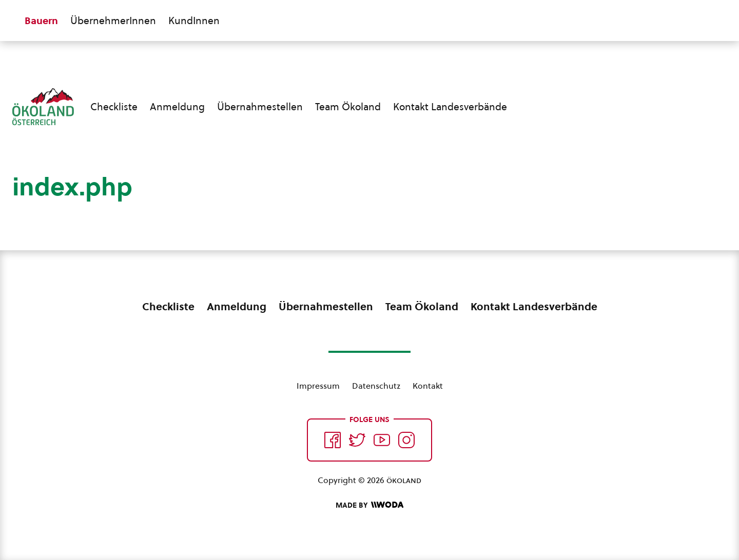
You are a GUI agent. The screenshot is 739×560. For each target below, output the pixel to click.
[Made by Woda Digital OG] (369, 505)
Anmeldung (177, 107)
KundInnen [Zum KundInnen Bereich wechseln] (194, 21)
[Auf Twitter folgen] (357, 440)
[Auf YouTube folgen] (382, 440)
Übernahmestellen (260, 107)
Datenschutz (376, 386)
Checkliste (114, 107)
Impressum (318, 386)
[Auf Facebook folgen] (333, 440)
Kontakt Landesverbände (450, 107)
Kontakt (428, 386)
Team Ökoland (348, 107)
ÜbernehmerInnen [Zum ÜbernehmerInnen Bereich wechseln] (113, 21)
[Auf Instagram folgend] (406, 440)
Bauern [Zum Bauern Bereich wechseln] (41, 21)
